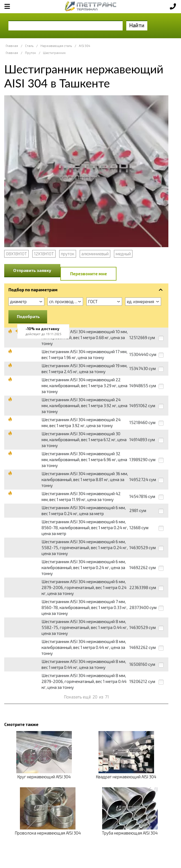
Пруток (30, 53)
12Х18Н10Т (44, 254)
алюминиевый (95, 254)
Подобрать (28, 316)
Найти (137, 25)
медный (123, 254)
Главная (12, 46)
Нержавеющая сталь (56, 46)
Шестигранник (54, 53)
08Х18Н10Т (16, 254)
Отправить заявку (32, 270)
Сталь (29, 46)
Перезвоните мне (89, 274)
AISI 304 (84, 46)
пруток (68, 254)
